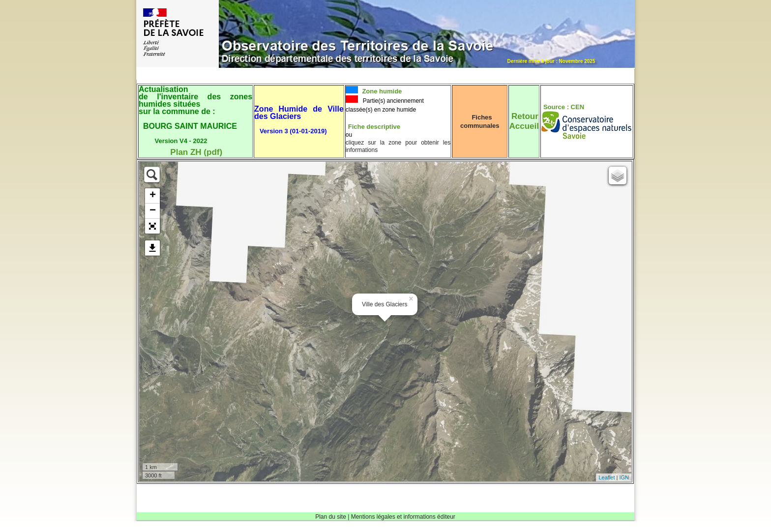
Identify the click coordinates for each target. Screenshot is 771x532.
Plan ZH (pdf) (196, 152)
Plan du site (331, 517)
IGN (624, 477)
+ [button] (153, 196)
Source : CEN (564, 107)
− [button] (153, 211)
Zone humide (381, 91)
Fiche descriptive (374, 127)
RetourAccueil (524, 121)
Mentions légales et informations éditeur (403, 517)
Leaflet (607, 477)
